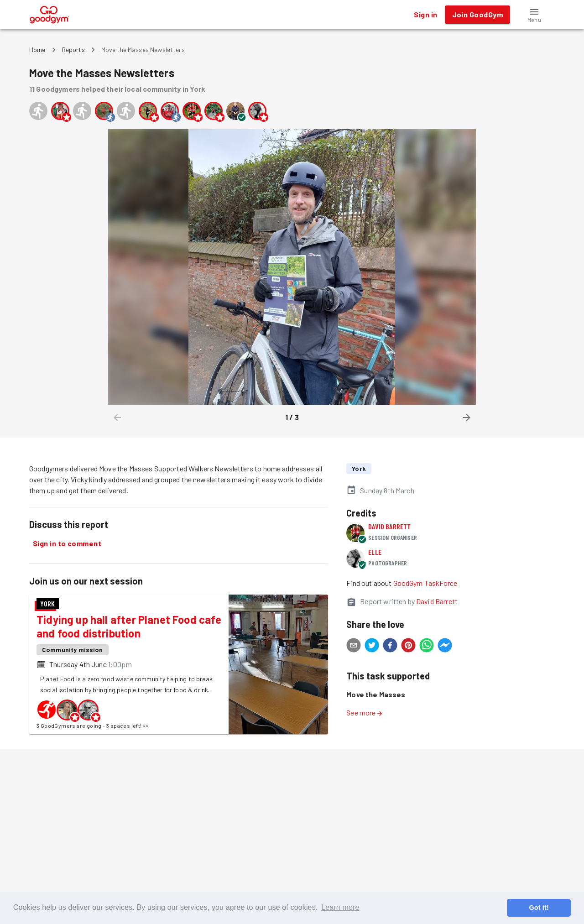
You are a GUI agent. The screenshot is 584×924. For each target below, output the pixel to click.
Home (37, 50)
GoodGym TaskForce (425, 583)
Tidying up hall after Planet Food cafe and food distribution (129, 626)
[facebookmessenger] (445, 647)
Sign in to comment (67, 543)
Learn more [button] (340, 907)
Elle (375, 552)
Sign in (425, 15)
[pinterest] (408, 647)
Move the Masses (376, 694)
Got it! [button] (539, 908)
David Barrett (389, 526)
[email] (354, 647)
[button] (534, 15)
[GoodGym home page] (50, 13)
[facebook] (390, 647)
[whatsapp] (427, 647)
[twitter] (372, 647)
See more (365, 713)
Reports (73, 50)
